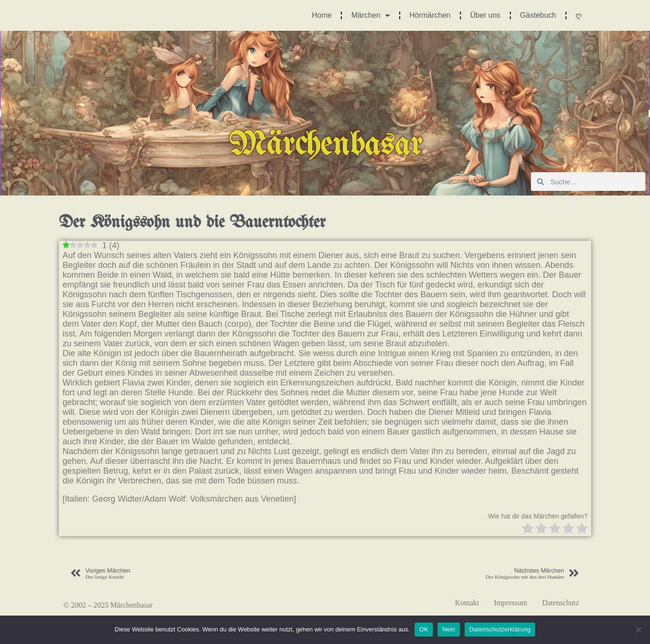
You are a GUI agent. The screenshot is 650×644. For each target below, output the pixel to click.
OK (424, 629)
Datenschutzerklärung (500, 629)
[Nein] (638, 630)
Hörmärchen (430, 15)
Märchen (370, 15)
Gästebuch (538, 15)
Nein (449, 629)
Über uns (485, 15)
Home (322, 15)
